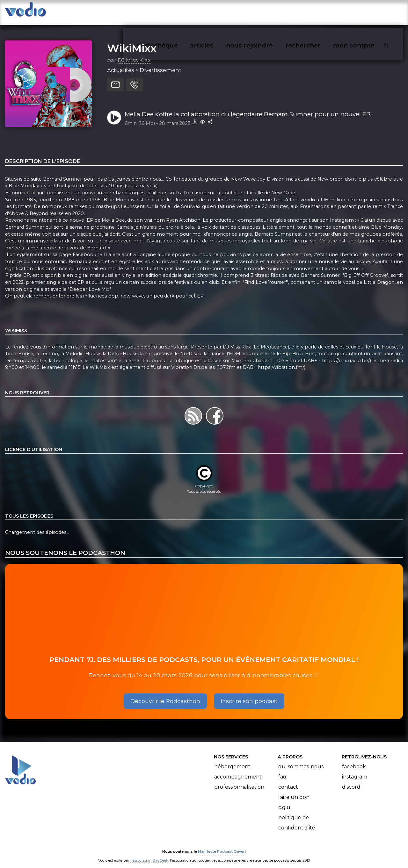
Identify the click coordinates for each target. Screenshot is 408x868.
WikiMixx (132, 42)
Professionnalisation (239, 781)
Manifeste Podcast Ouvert (222, 845)
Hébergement (232, 760)
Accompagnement (238, 770)
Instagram (355, 770)
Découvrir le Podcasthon (165, 695)
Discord (351, 781)
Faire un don (294, 791)
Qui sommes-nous (301, 760)
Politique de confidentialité (297, 816)
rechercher (314, 11)
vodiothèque (173, 11)
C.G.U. (285, 801)
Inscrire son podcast (249, 695)
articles (216, 11)
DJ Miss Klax (134, 54)
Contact (288, 781)
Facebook (354, 760)
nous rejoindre (262, 11)
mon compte (364, 11)
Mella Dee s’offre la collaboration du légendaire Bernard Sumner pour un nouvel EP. (248, 108)
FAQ (282, 770)
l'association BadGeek (149, 854)
